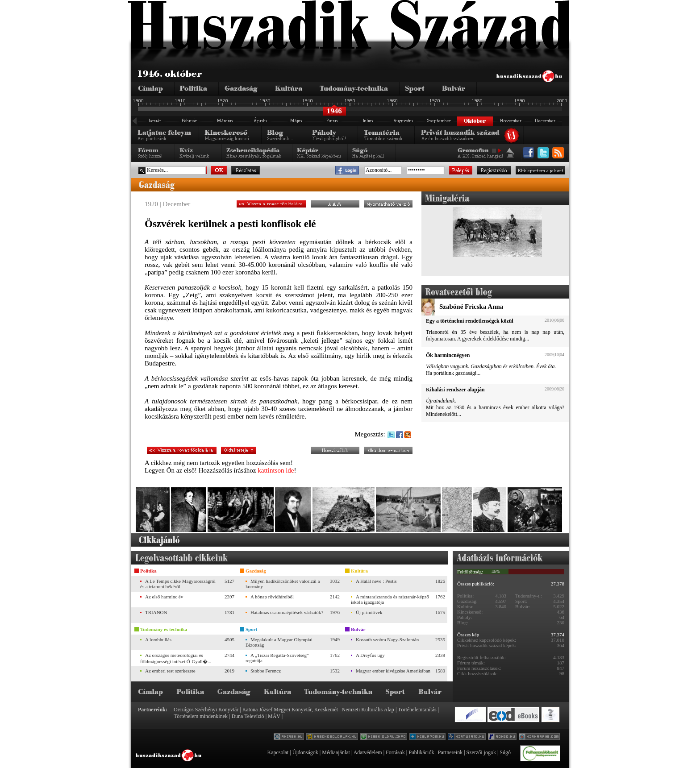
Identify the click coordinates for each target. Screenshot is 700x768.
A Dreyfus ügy (370, 655)
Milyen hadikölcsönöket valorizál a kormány (283, 584)
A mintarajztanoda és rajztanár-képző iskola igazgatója (390, 599)
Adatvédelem (368, 752)
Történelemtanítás (417, 710)
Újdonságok (305, 752)
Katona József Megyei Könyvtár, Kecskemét (290, 710)
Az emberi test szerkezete (170, 671)
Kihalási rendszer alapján (455, 390)
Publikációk (421, 752)
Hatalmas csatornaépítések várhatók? (287, 612)
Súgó (505, 752)
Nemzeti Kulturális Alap (368, 710)
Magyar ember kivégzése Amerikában (393, 671)
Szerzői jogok (481, 752)
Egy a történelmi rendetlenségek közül (470, 321)
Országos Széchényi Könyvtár (206, 710)
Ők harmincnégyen (448, 355)
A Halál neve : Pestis (376, 581)
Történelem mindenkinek (201, 716)
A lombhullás (158, 639)
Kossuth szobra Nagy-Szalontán (387, 639)
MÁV (274, 716)
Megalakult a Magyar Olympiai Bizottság (279, 642)
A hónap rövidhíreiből (272, 597)
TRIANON (156, 612)
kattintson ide (276, 470)
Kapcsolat (278, 752)
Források (395, 752)
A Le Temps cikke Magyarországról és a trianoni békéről (178, 584)
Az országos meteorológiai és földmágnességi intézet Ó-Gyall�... (176, 658)
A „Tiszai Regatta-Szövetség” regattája (277, 658)
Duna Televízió (248, 716)
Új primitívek (369, 612)
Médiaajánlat (336, 752)
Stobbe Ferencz (266, 671)
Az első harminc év (164, 597)
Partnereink (450, 752)
